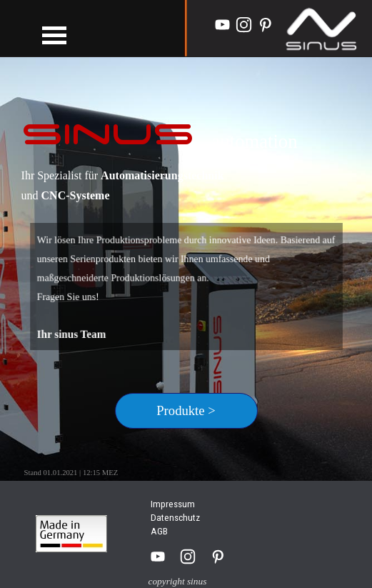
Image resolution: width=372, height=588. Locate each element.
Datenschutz (175, 518)
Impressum (173, 504)
